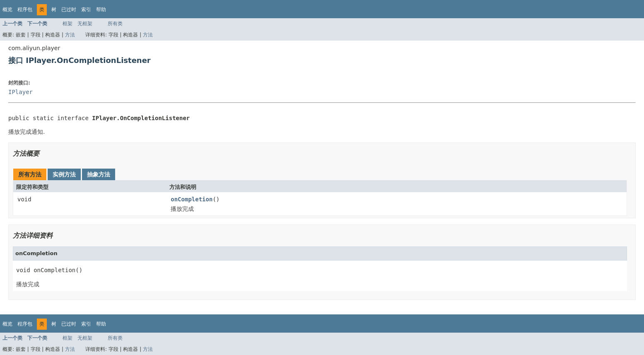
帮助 (101, 10)
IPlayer (21, 92)
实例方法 (64, 174)
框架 (68, 24)
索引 (86, 10)
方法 (70, 35)
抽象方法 (99, 174)
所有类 (115, 24)
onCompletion (192, 199)
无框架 (85, 24)
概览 (7, 10)
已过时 (69, 10)
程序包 (25, 10)
